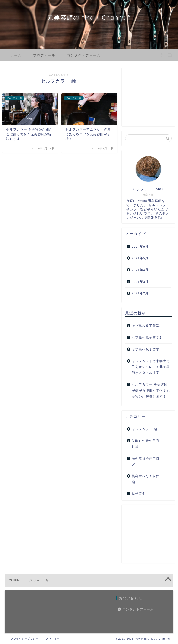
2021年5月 (140, 258)
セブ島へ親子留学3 (147, 326)
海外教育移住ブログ (146, 462)
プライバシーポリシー (25, 638)
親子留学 (139, 494)
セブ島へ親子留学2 (147, 338)
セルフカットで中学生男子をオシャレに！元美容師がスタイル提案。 (151, 367)
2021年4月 (140, 270)
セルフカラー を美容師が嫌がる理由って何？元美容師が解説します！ (151, 390)
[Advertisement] (148, 99)
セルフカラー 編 (144, 429)
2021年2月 (140, 293)
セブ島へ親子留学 (146, 349)
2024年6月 (140, 247)
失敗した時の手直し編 (146, 444)
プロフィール (44, 55)
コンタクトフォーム (84, 55)
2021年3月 (140, 282)
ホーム (16, 55)
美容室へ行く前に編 (146, 479)
